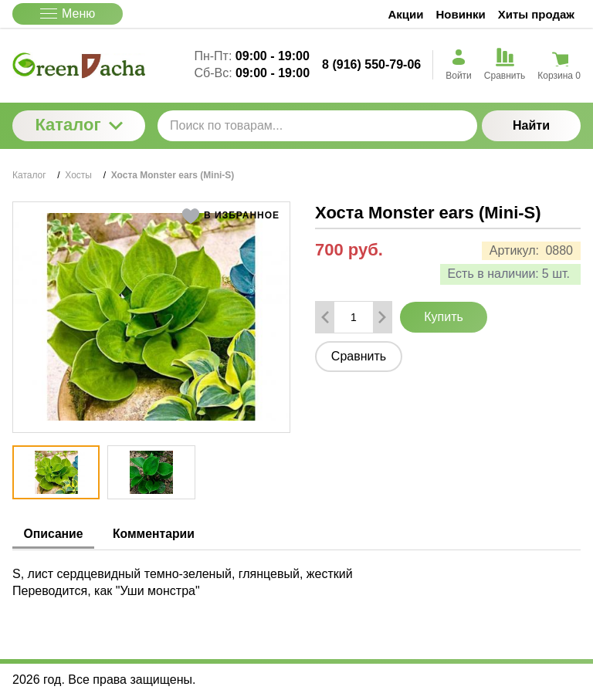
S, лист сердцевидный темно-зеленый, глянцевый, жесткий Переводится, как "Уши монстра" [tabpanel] (183, 582)
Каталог (78, 125)
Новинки (461, 14)
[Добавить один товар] (382, 317)
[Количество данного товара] (354, 317)
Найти (531, 125)
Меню (68, 14)
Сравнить (359, 356)
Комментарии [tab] (159, 534)
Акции (406, 14)
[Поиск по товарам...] (317, 126)
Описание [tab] (55, 534)
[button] (230, 216)
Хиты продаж (536, 14)
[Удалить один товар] (325, 317)
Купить (444, 317)
